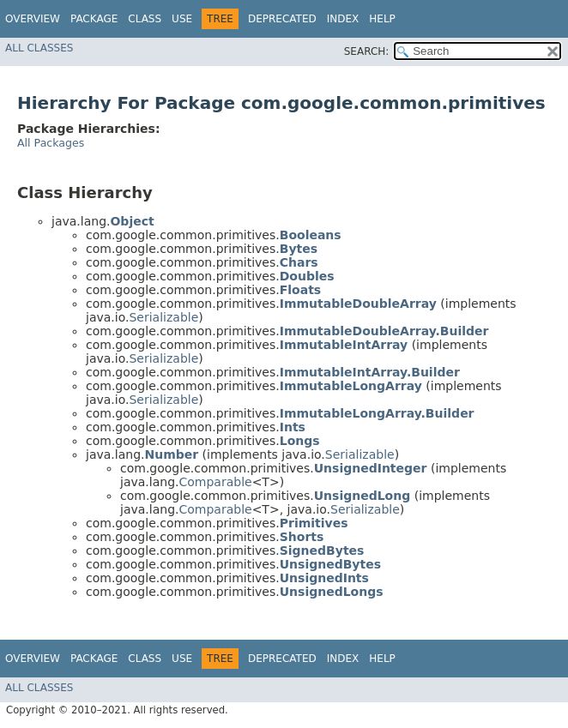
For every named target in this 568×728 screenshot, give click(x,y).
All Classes (39, 48)
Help (382, 19)
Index (343, 19)
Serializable (163, 317)
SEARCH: (367, 51)
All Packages (51, 143)
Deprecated (282, 19)
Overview (33, 19)
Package (94, 19)
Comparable (215, 482)
